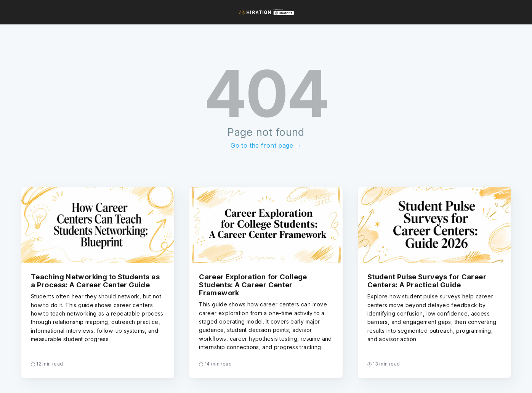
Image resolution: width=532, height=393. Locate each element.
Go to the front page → (266, 145)
